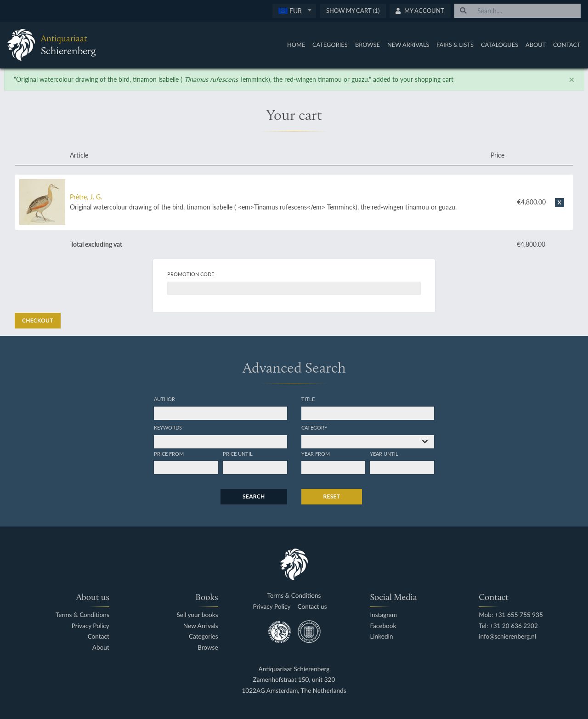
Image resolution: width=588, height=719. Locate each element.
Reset (332, 496)
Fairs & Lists (455, 45)
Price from (169, 453)
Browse (367, 45)
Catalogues (500, 45)
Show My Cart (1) (353, 11)
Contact (567, 45)
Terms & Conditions (82, 615)
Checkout (38, 320)
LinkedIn (381, 637)
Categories (330, 45)
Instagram (383, 615)
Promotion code (191, 274)
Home (296, 45)
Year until (384, 453)
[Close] (572, 79)
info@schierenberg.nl (507, 637)
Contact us (312, 607)
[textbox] (294, 11)
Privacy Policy (90, 626)
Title (308, 399)
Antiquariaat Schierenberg (294, 669)
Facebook (383, 626)
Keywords (168, 427)
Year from (316, 453)
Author (164, 399)
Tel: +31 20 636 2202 (508, 626)
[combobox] (294, 11)
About (536, 45)
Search (254, 496)
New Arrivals (408, 45)
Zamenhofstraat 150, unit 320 (294, 680)
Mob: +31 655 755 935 (511, 615)
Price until (238, 453)
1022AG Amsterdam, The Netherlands (294, 691)
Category (314, 427)
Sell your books (197, 615)
